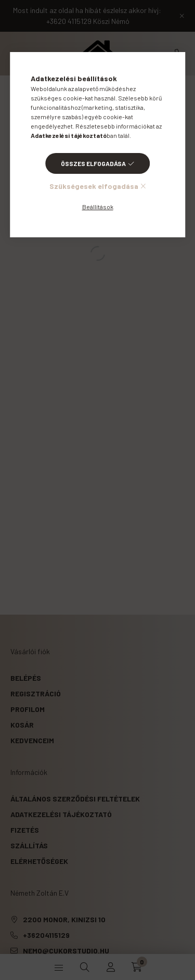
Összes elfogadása (93, 163)
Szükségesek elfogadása (94, 186)
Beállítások (98, 207)
